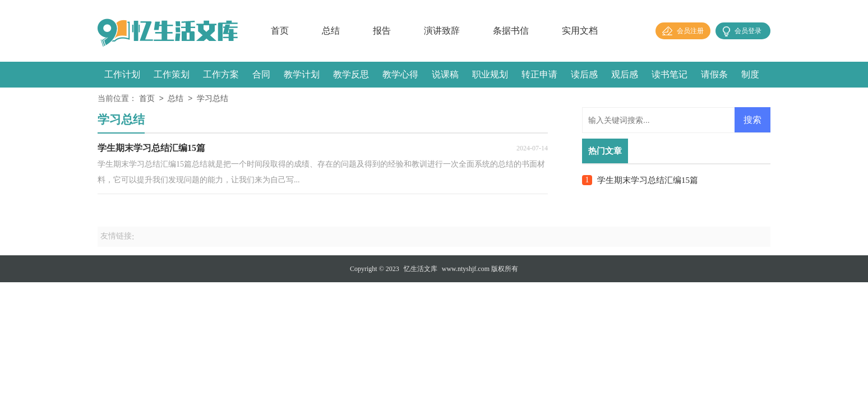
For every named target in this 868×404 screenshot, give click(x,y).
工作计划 (122, 74)
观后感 (625, 74)
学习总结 (213, 99)
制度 (750, 74)
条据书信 (511, 31)
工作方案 (221, 74)
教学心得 (400, 74)
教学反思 (351, 74)
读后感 (584, 74)
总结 (331, 31)
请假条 (714, 74)
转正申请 (539, 74)
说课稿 (445, 74)
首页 (280, 31)
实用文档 (580, 31)
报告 (382, 31)
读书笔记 (670, 74)
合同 (261, 74)
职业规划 (490, 74)
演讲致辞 (442, 31)
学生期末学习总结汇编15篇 (648, 180)
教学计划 (302, 74)
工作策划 (172, 74)
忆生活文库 (421, 269)
